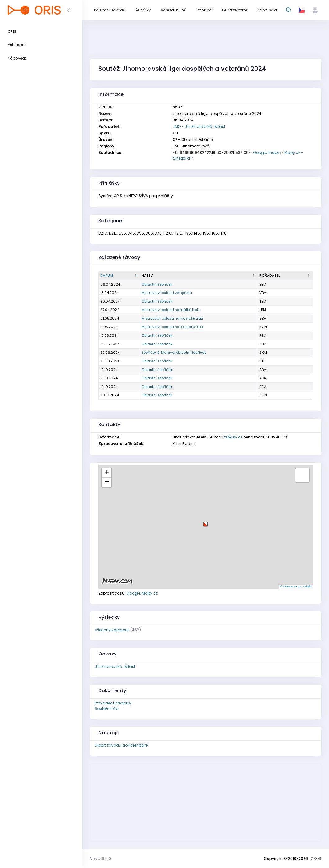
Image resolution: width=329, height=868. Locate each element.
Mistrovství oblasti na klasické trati (172, 318)
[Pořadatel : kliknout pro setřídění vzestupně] (285, 276)
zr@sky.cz (233, 437)
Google (133, 593)
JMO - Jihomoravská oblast (199, 126)
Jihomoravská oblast (115, 666)
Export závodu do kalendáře (121, 745)
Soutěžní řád (107, 709)
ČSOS (316, 859)
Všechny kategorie (112, 630)
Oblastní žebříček (157, 284)
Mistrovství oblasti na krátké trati (170, 310)
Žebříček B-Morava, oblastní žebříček (174, 353)
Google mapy (266, 153)
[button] (205, 522)
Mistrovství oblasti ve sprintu (167, 293)
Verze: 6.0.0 (101, 859)
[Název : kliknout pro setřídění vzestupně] (199, 276)
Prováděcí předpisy (113, 703)
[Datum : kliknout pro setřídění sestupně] (119, 276)
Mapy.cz (150, 593)
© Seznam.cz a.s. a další (296, 587)
